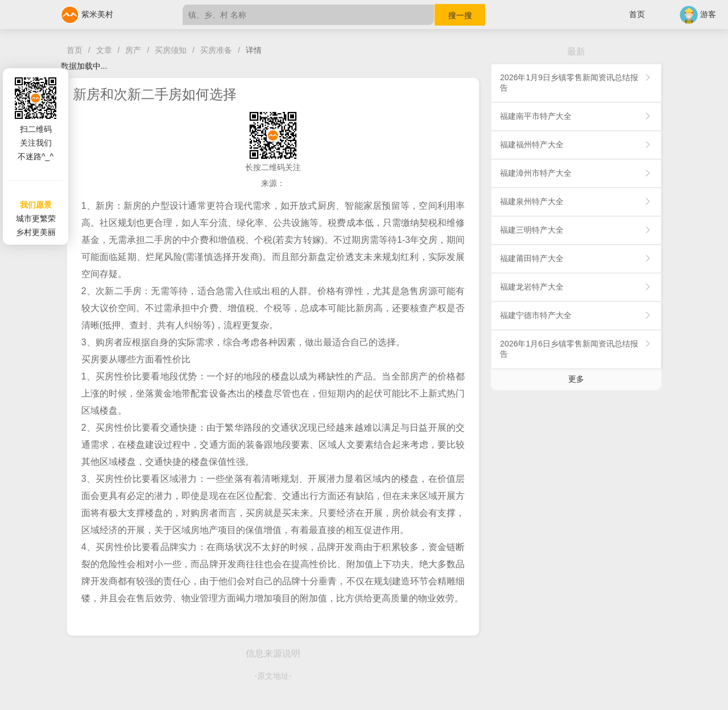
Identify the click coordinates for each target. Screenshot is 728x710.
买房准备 (216, 50)
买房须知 (171, 50)
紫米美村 (87, 14)
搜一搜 (460, 15)
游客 (698, 14)
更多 (576, 379)
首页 (637, 14)
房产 (133, 50)
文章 (104, 50)
